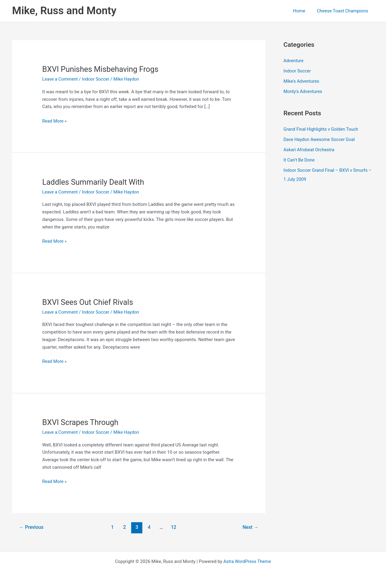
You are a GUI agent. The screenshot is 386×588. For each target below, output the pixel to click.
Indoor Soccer (97, 79)
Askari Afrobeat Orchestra (309, 149)
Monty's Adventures (303, 91)
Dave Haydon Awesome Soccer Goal (320, 139)
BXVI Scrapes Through (81, 422)
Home (303, 11)
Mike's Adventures (302, 81)
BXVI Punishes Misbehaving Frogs (102, 69)
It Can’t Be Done (299, 159)
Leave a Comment (60, 79)
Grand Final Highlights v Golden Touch (322, 129)
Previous (32, 527)
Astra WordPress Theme (247, 561)
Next (250, 527)
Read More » (55, 121)
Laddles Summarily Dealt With (94, 182)
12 (174, 527)
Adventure (294, 61)
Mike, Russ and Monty (64, 11)
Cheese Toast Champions (344, 11)
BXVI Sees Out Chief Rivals (89, 302)
